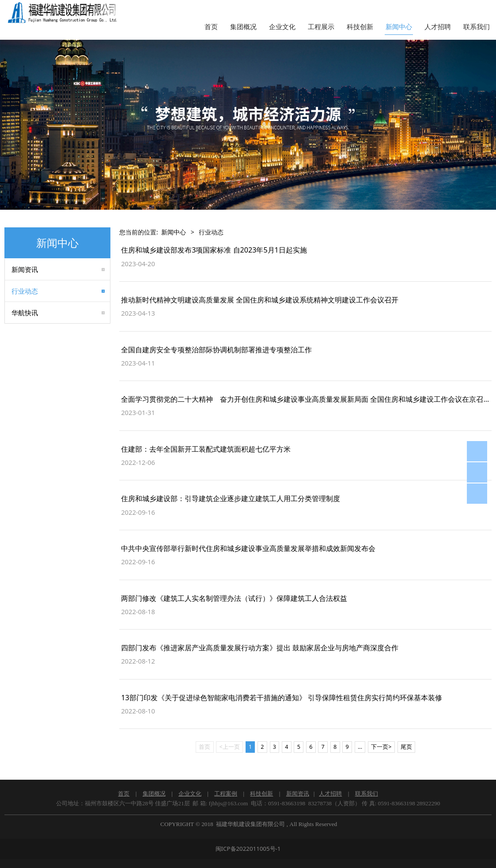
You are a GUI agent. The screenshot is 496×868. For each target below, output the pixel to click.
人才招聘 (438, 27)
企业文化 (282, 27)
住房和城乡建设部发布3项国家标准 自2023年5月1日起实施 (214, 250)
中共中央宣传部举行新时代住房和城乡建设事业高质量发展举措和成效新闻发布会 (248, 548)
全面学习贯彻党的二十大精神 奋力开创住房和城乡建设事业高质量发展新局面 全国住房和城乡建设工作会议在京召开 (306, 399)
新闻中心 (399, 27)
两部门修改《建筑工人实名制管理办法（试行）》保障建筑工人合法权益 (234, 598)
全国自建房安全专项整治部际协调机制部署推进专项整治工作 (216, 350)
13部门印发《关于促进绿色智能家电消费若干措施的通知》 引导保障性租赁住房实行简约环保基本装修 (282, 698)
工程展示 (321, 27)
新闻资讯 (25, 269)
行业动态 (25, 291)
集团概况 (243, 27)
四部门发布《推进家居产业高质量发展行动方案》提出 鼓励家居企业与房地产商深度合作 (260, 648)
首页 (211, 27)
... (360, 747)
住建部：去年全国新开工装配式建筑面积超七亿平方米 (206, 449)
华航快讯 (25, 313)
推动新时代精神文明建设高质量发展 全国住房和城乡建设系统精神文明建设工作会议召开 (260, 300)
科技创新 (360, 27)
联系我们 (477, 27)
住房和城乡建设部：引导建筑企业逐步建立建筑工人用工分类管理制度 (231, 498)
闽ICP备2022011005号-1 (248, 849)
